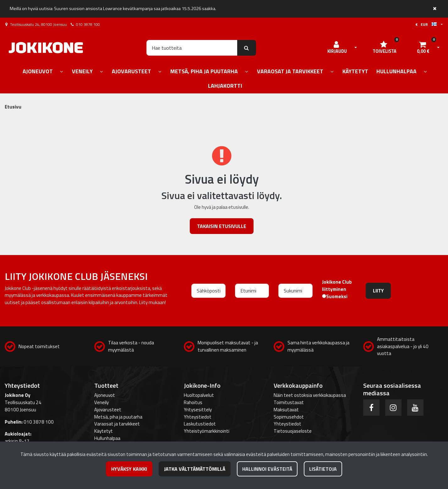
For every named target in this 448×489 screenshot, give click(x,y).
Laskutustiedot (200, 424)
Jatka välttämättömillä (195, 469)
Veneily (101, 402)
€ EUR (426, 24)
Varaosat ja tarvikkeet (117, 424)
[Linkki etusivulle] (46, 48)
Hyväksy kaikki (129, 469)
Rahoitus (193, 402)
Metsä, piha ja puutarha (118, 417)
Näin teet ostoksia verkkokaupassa (310, 395)
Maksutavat (286, 410)
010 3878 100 (88, 24)
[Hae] (192, 48)
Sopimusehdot (289, 417)
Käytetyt (104, 431)
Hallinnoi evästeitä (267, 469)
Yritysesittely (198, 410)
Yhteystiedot (198, 417)
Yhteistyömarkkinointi (207, 431)
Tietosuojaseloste (293, 431)
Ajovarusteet (108, 410)
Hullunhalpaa (107, 438)
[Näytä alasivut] (62, 72)
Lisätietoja (323, 469)
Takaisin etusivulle (222, 226)
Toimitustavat (289, 402)
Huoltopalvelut (199, 395)
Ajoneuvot (105, 395)
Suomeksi (337, 297)
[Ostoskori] (423, 48)
